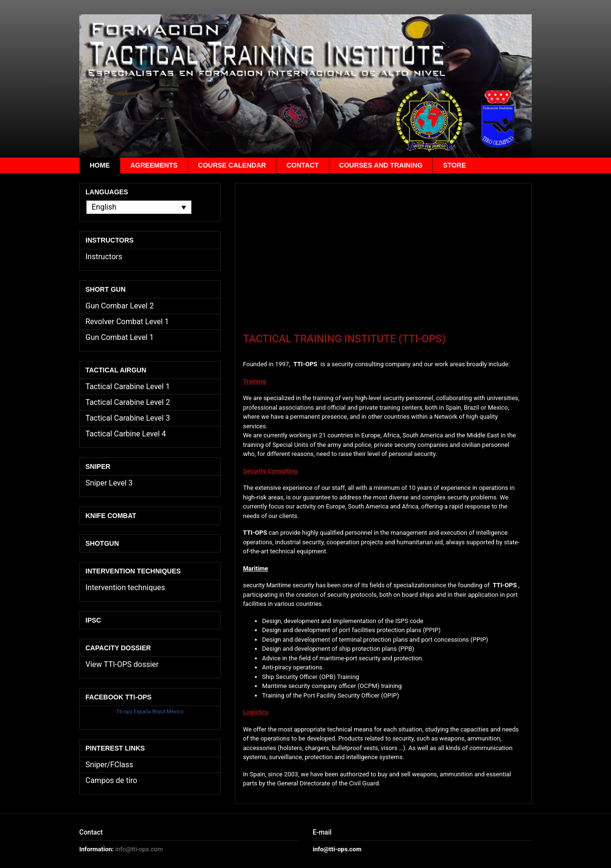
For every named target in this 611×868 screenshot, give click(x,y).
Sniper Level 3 (109, 483)
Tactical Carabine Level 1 (128, 386)
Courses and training (381, 165)
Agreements (154, 165)
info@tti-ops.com (139, 849)
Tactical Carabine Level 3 (128, 418)
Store (454, 165)
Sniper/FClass (109, 765)
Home (100, 165)
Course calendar (232, 165)
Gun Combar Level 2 (120, 306)
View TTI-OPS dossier (122, 664)
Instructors (104, 257)
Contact (302, 165)
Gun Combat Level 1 (120, 337)
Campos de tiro (111, 780)
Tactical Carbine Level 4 (126, 434)
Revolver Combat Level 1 (127, 322)
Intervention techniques (125, 587)
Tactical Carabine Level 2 (128, 402)
